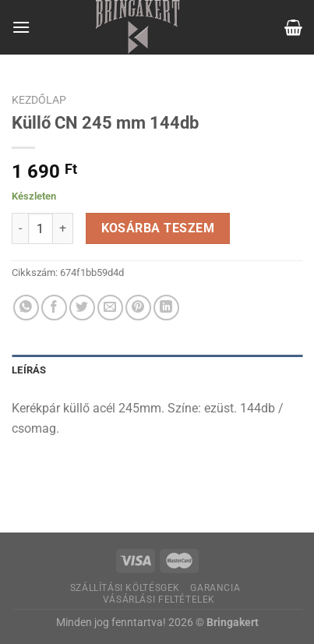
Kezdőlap (39, 100)
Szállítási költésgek (125, 588)
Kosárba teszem (158, 228)
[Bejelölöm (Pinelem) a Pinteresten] (138, 308)
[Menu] (21, 27)
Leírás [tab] (29, 370)
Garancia (215, 588)
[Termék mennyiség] (41, 228)
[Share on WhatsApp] (26, 308)
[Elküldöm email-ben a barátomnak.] (110, 308)
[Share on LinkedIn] (166, 308)
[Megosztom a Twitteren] (82, 308)
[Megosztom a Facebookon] (54, 308)
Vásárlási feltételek (159, 600)
